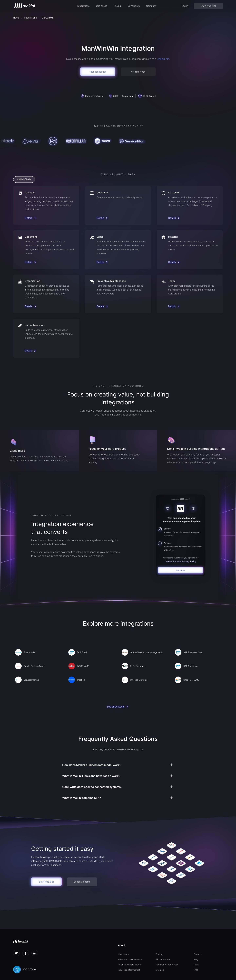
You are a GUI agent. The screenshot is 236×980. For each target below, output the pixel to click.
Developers (134, 6)
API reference (138, 72)
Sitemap (160, 970)
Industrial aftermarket (129, 970)
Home (16, 18)
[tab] (24, 179)
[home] (25, 6)
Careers (198, 954)
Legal (196, 965)
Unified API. (163, 59)
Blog (196, 959)
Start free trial (208, 6)
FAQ (196, 970)
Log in (185, 6)
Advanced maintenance (130, 959)
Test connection (98, 72)
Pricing (117, 6)
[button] (83, 6)
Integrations (83, 6)
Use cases (102, 6)
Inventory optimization (129, 965)
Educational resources (167, 965)
